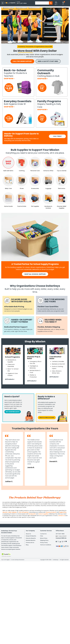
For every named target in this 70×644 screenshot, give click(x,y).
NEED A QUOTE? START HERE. (50, 61)
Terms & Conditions (46, 545)
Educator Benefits (31, 538)
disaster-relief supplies (10, 512)
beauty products (51, 512)
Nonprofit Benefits (31, 536)
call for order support (21, 61)
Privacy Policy (44, 543)
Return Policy (44, 538)
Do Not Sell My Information (18, 560)
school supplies (43, 514)
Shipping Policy (44, 541)
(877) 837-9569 (22, 3)
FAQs (42, 536)
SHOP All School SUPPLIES (35, 274)
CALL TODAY (57, 136)
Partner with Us (30, 543)
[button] (56, 3)
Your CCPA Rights (5, 560)
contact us (61, 516)
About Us (28, 534)
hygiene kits (63, 512)
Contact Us (43, 534)
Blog (27, 545)
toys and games (24, 512)
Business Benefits (31, 541)
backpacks (32, 514)
